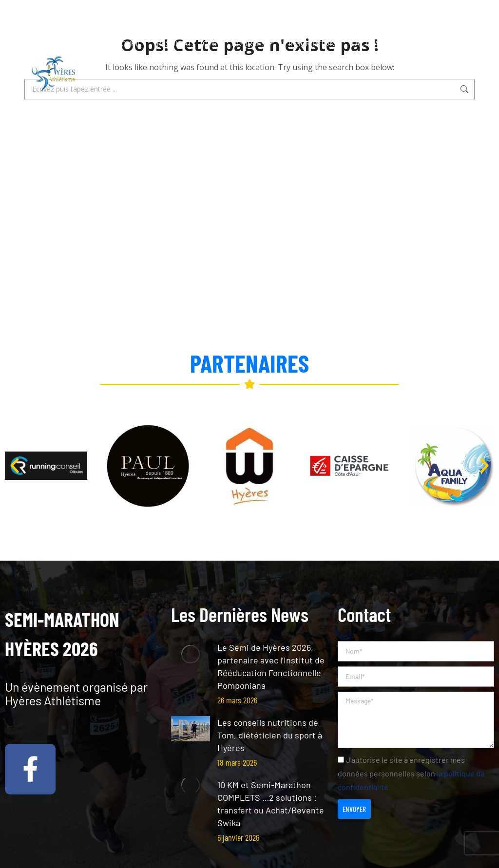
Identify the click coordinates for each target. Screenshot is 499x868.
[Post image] (191, 654)
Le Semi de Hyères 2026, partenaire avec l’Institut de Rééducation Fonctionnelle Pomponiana (271, 666)
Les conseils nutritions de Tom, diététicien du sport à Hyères (270, 735)
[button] (15, 466)
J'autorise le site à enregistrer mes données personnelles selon (411, 773)
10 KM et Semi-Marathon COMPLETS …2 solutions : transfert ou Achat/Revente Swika (271, 804)
